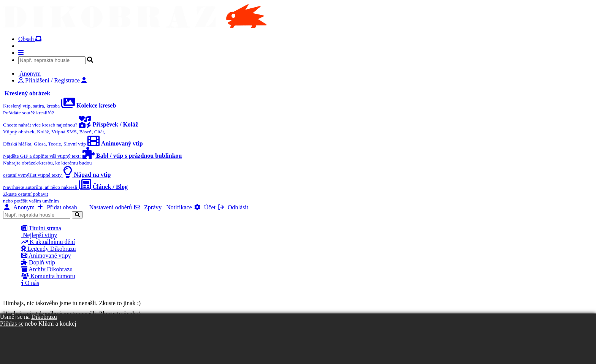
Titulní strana (41, 228)
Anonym (20, 207)
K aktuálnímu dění (48, 242)
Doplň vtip (38, 262)
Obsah (30, 39)
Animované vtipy (46, 256)
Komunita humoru (48, 276)
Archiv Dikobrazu (47, 269)
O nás (30, 283)
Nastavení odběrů (109, 207)
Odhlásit (233, 207)
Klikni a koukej (57, 324)
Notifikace (178, 207)
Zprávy (147, 207)
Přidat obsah (57, 207)
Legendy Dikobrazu (49, 249)
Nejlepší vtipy (39, 235)
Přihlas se (12, 324)
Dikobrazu (44, 317)
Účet (205, 207)
